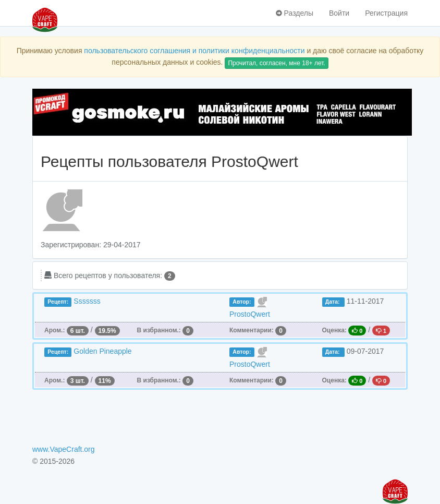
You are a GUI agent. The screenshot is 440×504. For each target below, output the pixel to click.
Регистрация (386, 13)
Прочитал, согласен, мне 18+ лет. (276, 63)
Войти (339, 13)
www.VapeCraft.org (64, 449)
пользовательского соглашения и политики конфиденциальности (194, 51)
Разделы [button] (295, 13)
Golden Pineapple (102, 351)
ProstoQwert (250, 314)
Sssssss (87, 301)
